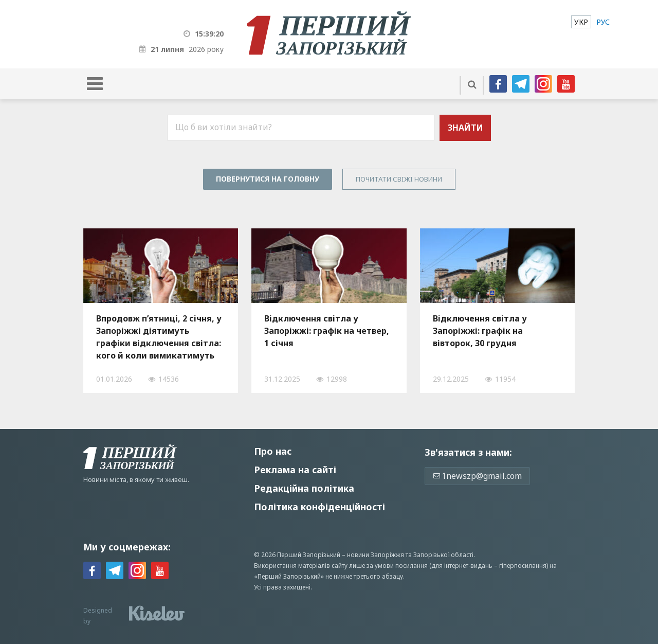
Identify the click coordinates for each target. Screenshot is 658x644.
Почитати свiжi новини (399, 179)
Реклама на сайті (295, 470)
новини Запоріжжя (376, 555)
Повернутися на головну (268, 179)
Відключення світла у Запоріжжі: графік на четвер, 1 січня (327, 331)
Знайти (465, 128)
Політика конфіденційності (319, 507)
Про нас (273, 451)
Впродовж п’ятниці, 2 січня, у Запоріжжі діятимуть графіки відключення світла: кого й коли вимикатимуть (159, 337)
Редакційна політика (304, 488)
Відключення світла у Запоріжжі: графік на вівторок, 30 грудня (480, 331)
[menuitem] (581, 22)
